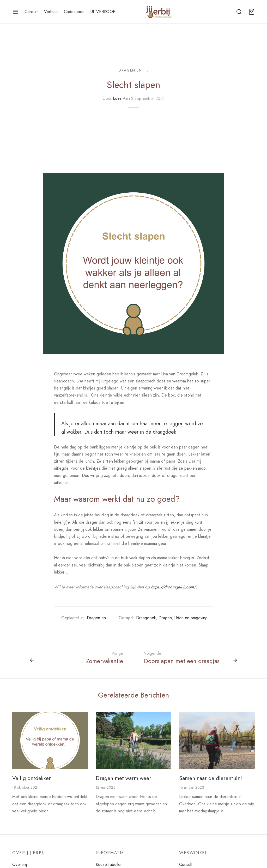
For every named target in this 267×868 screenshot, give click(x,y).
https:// (157, 587)
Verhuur (51, 12)
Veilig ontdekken (32, 778)
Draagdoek (146, 618)
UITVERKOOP (103, 12)
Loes (117, 99)
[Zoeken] (239, 12)
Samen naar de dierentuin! (211, 778)
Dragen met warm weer (123, 778)
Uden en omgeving (191, 618)
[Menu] (15, 12)
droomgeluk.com (179, 587)
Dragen (165, 618)
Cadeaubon (74, 12)
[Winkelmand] (252, 12)
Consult (31, 12)
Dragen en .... (133, 70)
